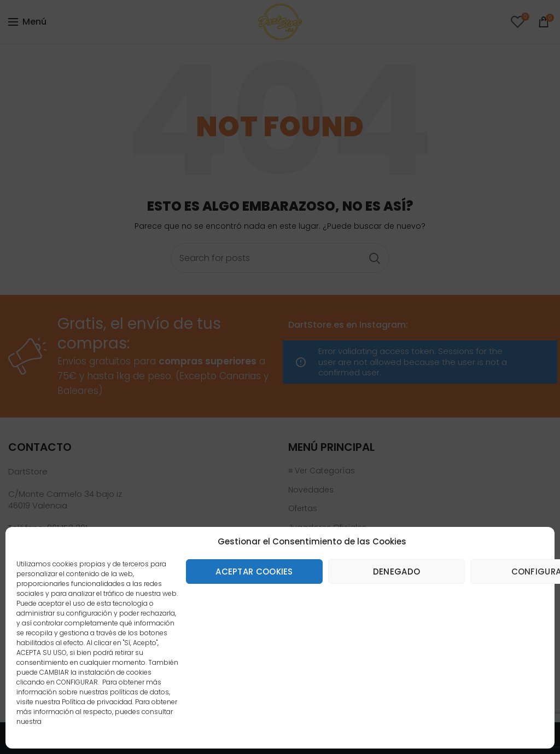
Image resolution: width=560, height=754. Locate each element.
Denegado (396, 572)
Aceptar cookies (254, 572)
